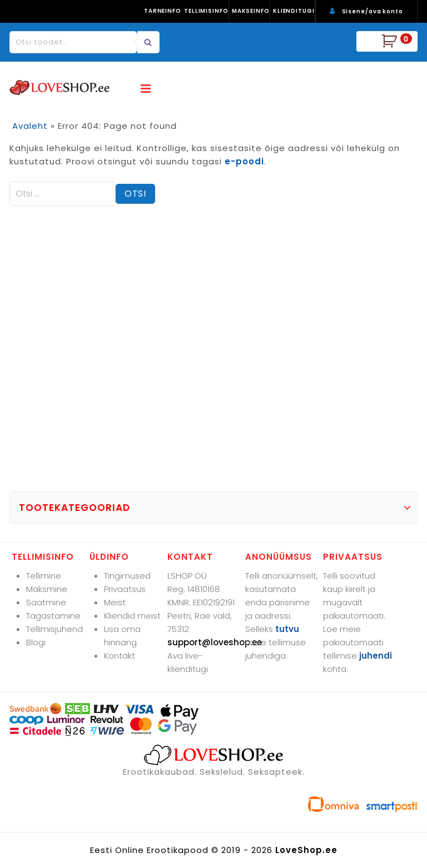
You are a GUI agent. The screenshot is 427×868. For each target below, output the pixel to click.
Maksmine (47, 589)
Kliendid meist (132, 616)
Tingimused (127, 576)
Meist (115, 602)
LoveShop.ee (306, 850)
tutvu (287, 629)
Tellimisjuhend (54, 629)
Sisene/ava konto (373, 11)
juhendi (376, 656)
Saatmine (46, 602)
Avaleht (30, 126)
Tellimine (44, 576)
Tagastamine (53, 616)
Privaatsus (125, 589)
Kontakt (120, 656)
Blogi (36, 642)
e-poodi (244, 161)
